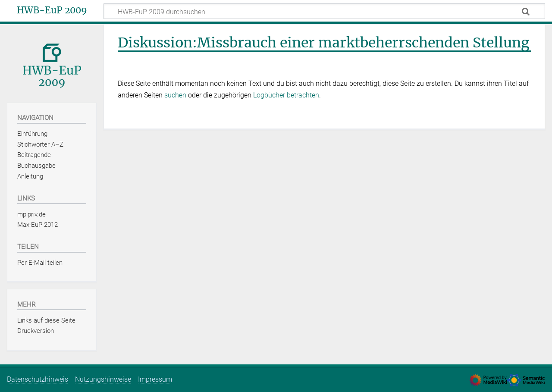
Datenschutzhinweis (38, 379)
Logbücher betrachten (286, 95)
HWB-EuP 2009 (52, 10)
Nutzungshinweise (103, 379)
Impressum (155, 379)
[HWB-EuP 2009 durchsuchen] (324, 11)
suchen (175, 95)
